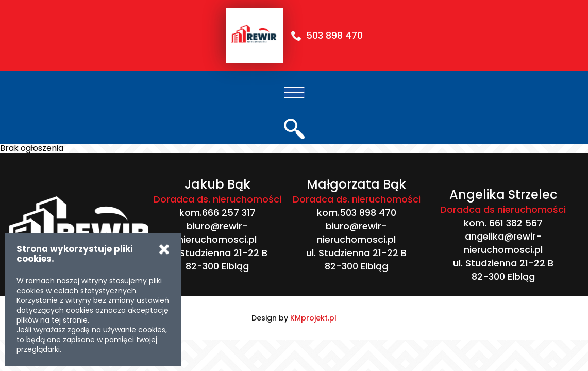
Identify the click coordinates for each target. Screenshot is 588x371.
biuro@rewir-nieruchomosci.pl (217, 233)
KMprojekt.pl (313, 318)
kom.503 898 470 (357, 213)
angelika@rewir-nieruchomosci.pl (503, 243)
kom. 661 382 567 (503, 223)
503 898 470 (334, 35)
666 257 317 (229, 213)
